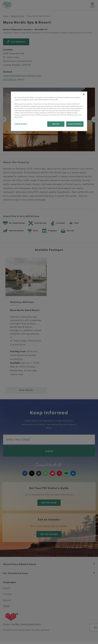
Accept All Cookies (75, 124)
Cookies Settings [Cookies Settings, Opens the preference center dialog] (21, 124)
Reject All (56, 124)
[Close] (84, 95)
